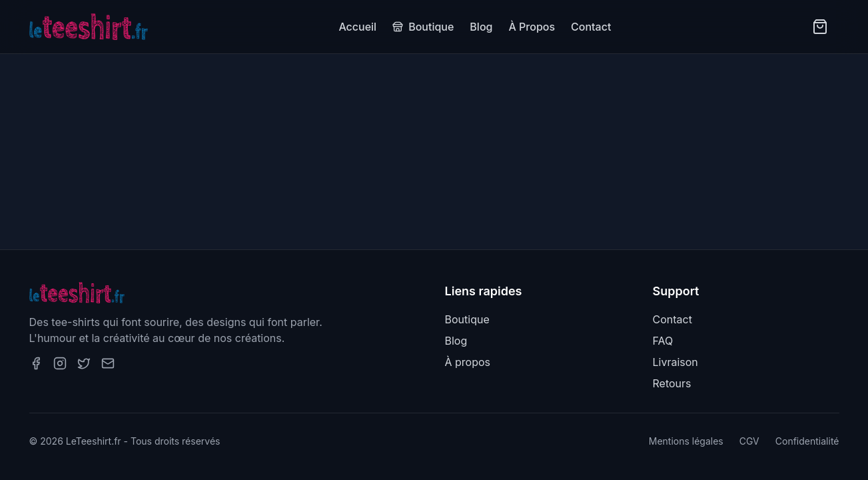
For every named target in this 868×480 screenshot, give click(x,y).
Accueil (357, 27)
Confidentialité (807, 441)
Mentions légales (686, 441)
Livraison (675, 362)
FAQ (663, 341)
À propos (468, 362)
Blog (481, 27)
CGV (749, 441)
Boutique (423, 27)
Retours (672, 383)
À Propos (532, 27)
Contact (591, 27)
